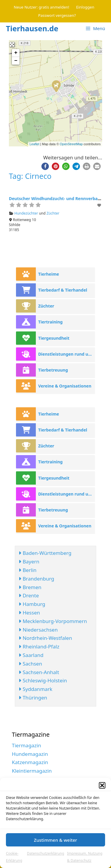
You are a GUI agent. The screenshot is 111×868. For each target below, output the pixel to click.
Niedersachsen (38, 630)
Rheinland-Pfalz (39, 646)
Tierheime (49, 274)
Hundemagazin (30, 754)
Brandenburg (36, 579)
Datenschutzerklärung (45, 853)
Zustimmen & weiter (56, 840)
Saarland (31, 655)
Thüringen (33, 698)
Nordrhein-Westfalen (45, 638)
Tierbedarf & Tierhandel (63, 290)
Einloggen (85, 7)
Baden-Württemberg (45, 553)
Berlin (28, 570)
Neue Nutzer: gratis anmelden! (42, 7)
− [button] (16, 61)
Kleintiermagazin (32, 771)
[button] (102, 785)
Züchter (53, 213)
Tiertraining (50, 322)
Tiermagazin (26, 745)
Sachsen (30, 664)
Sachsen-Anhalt (39, 672)
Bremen (30, 587)
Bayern (29, 561)
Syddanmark (36, 689)
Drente (29, 595)
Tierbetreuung (53, 370)
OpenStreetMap (71, 144)
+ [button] (16, 53)
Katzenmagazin (30, 762)
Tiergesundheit (54, 338)
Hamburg (32, 604)
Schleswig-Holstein (43, 680)
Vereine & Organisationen (65, 386)
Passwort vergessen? (57, 15)
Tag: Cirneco (30, 176)
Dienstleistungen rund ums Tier (67, 354)
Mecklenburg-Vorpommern (53, 621)
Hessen (29, 613)
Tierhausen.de (32, 28)
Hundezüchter (26, 213)
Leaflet (34, 144)
